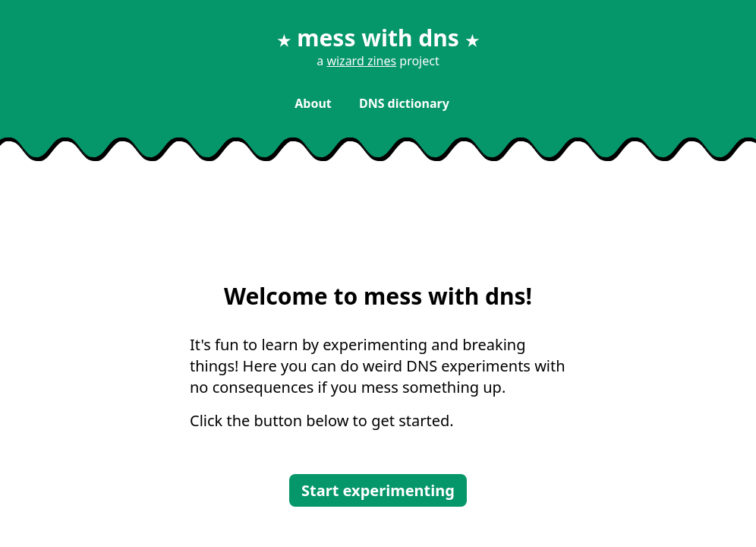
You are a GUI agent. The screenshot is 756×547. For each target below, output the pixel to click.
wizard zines (361, 61)
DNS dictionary (404, 103)
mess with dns (378, 38)
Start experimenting (378, 490)
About (315, 103)
